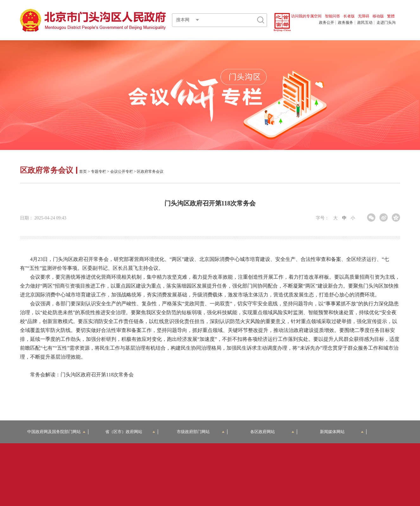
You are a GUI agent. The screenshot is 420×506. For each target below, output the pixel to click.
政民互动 (365, 23)
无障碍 (364, 16)
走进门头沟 (386, 23)
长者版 (349, 16)
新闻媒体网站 (342, 432)
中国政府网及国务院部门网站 (56, 432)
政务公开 (327, 23)
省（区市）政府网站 (130, 432)
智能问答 (333, 16)
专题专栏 (99, 172)
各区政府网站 (272, 432)
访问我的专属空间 (306, 16)
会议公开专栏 (122, 172)
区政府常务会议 (48, 170)
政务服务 (346, 23)
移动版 (378, 16)
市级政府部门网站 (201, 432)
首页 (83, 172)
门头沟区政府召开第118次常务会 (97, 375)
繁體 (391, 16)
